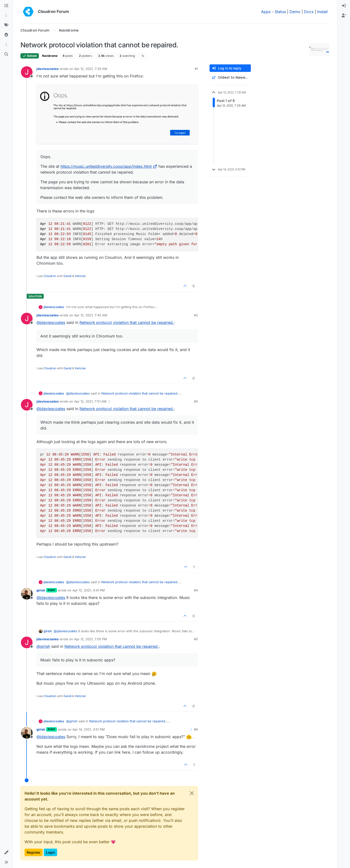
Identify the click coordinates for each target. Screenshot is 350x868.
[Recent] (6, 16)
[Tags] (6, 25)
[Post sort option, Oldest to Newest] (230, 78)
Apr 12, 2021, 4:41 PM (89, 590)
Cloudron (50, 276)
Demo (295, 12)
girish (41, 590)
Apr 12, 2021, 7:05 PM (91, 639)
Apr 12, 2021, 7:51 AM (90, 401)
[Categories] (6, 6)
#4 (196, 590)
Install (322, 12)
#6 (196, 729)
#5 (196, 639)
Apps (266, 12)
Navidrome (50, 56)
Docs (309, 12)
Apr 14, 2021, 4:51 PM (89, 729)
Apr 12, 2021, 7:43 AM (91, 315)
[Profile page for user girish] (27, 594)
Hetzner (80, 276)
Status (280, 12)
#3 (196, 401)
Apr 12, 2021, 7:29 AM (91, 69)
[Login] (344, 6)
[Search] (6, 54)
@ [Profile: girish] (43, 646)
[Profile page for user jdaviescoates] (27, 72)
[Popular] (6, 35)
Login (50, 852)
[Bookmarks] (6, 45)
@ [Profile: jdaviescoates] (51, 322)
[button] (6, 852)
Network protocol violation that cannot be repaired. (127, 322)
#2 (196, 315)
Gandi (67, 276)
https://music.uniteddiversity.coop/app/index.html (109, 166)
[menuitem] (344, 6)
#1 (196, 69)
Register (34, 852)
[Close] (192, 793)
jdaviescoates (48, 69)
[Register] (344, 16)
